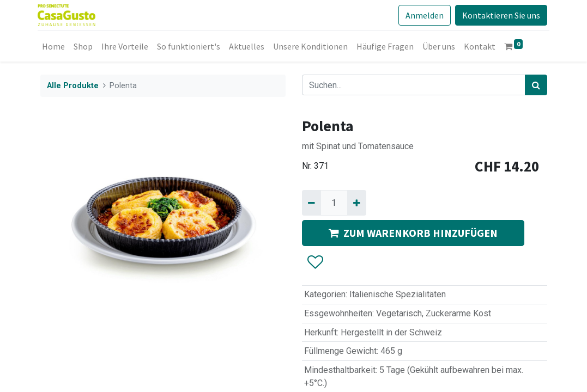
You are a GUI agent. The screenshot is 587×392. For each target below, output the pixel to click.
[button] (315, 262)
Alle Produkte (73, 86)
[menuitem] (56, 46)
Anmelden (422, 15)
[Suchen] (536, 85)
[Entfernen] (311, 203)
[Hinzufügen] (357, 203)
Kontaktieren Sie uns (499, 15)
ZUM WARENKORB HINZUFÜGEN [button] (413, 233)
